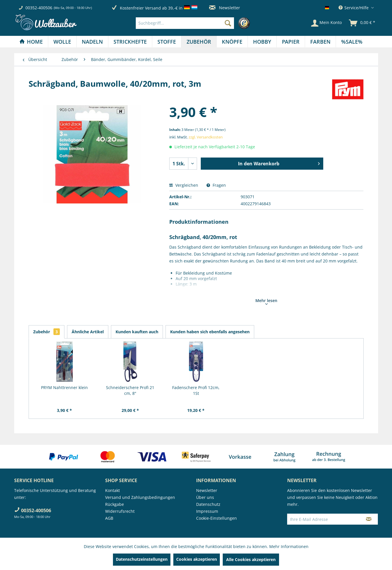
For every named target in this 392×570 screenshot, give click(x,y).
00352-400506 (39, 8)
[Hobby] (262, 42)
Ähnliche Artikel (88, 332)
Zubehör (47, 332)
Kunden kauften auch (137, 332)
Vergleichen (184, 185)
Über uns (205, 497)
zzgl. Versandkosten (206, 137)
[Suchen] (228, 23)
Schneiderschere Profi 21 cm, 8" (130, 390)
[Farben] (320, 42)
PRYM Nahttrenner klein (64, 387)
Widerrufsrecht (120, 511)
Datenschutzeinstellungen (142, 559)
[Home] (31, 42)
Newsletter (225, 8)
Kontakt (113, 490)
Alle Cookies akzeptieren (251, 559)
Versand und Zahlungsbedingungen (140, 497)
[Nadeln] (92, 42)
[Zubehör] (199, 42)
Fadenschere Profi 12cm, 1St (196, 390)
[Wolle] (62, 42)
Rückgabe (115, 504)
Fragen (216, 185)
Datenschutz (208, 504)
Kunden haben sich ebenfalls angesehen (210, 332)
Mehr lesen (266, 301)
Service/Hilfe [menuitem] (354, 8)
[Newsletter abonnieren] (369, 519)
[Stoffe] (167, 42)
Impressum (207, 511)
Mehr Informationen (289, 546)
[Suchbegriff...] (185, 23)
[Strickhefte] (130, 42)
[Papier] (291, 42)
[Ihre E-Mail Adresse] (324, 519)
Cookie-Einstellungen (217, 518)
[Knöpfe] (232, 42)
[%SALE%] (352, 42)
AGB (109, 518)
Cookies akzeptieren (197, 559)
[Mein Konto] (326, 23)
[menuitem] (194, 23)
